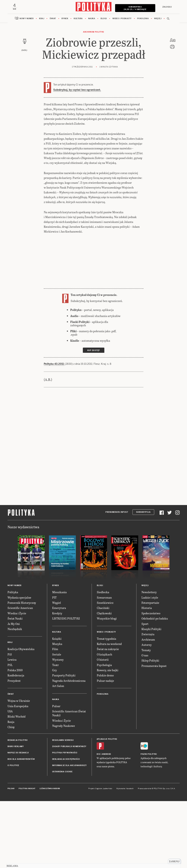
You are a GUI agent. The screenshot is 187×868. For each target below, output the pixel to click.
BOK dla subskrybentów (21, 759)
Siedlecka (103, 592)
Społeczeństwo (151, 613)
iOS (98, 754)
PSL (10, 665)
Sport (145, 624)
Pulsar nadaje (105, 681)
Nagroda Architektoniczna (69, 681)
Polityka (13, 592)
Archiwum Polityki (93, 32)
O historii (103, 659)
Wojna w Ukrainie (19, 701)
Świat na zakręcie (108, 649)
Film (55, 649)
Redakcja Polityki (18, 740)
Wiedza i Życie (17, 613)
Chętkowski (104, 613)
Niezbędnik (15, 629)
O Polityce (13, 765)
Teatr (55, 665)
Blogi (104, 19)
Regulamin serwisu (63, 740)
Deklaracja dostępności (66, 759)
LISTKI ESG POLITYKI (66, 618)
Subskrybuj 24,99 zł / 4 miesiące (135, 8)
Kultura (78, 19)
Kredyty (57, 613)
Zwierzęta (148, 634)
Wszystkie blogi (107, 618)
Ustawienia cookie (62, 772)
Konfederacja (16, 675)
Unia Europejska (18, 706)
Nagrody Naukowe (64, 726)
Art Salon (58, 686)
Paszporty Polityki (64, 675)
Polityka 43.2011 (54, 364)
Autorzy (147, 645)
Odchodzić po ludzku (155, 618)
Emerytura (59, 608)
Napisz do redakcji (18, 753)
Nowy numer (27, 19)
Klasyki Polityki (151, 629)
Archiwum (148, 639)
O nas (145, 655)
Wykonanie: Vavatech (125, 789)
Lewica (12, 659)
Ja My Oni (14, 624)
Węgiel (57, 603)
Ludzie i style (150, 597)
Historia (147, 608)
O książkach (104, 654)
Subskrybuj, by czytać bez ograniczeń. (77, 90)
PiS (10, 654)
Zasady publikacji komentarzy (69, 746)
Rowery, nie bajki (108, 670)
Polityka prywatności (65, 753)
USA (10, 711)
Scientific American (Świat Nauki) (69, 713)
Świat (53, 19)
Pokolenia (143, 19)
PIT (54, 597)
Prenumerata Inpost (117, 512)
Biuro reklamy (16, 746)
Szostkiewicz (105, 603)
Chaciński (103, 608)
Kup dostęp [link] (94, 350)
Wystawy (58, 659)
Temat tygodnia (106, 639)
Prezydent (14, 681)
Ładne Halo (108, 789)
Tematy (146, 650)
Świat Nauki (15, 618)
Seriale (57, 654)
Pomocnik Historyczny (22, 603)
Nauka (92, 19)
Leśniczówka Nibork (50, 789)
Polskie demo (105, 675)
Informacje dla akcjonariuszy (69, 765)
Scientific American (20, 608)
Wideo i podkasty (122, 19)
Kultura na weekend (109, 644)
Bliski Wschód (16, 716)
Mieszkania (59, 592)
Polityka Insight (27, 789)
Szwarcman (104, 597)
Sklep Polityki (150, 660)
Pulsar (56, 706)
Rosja (11, 722)
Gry (55, 670)
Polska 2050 (15, 670)
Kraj (42, 19)
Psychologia (104, 665)
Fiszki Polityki (149, 754)
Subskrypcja (143, 512)
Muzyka (57, 644)
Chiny (11, 727)
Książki (57, 639)
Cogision (99, 789)
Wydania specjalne (19, 597)
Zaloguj (167, 7)
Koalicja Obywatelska (21, 649)
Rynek (65, 19)
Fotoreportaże (150, 603)
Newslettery (149, 592)
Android (106, 754)
